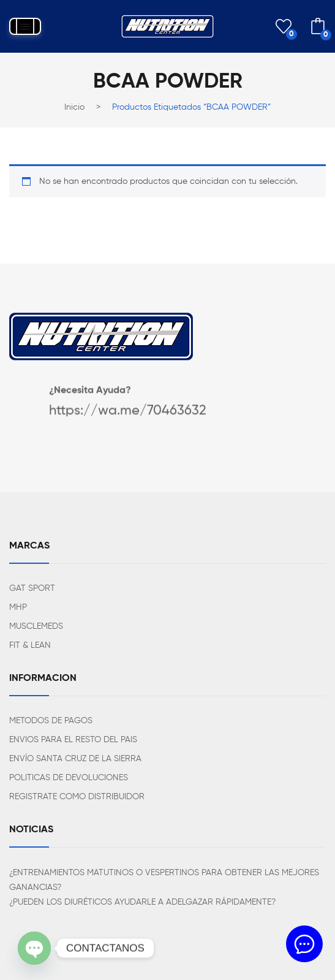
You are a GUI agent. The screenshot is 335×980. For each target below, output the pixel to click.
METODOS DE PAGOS (51, 721)
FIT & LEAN (30, 645)
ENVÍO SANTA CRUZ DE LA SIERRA (75, 759)
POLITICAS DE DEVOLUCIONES (69, 778)
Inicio (74, 107)
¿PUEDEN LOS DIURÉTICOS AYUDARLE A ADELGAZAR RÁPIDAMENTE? (142, 902)
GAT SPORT (32, 588)
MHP (18, 607)
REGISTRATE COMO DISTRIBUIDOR (77, 797)
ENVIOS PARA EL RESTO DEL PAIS (73, 740)
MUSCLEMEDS (36, 626)
